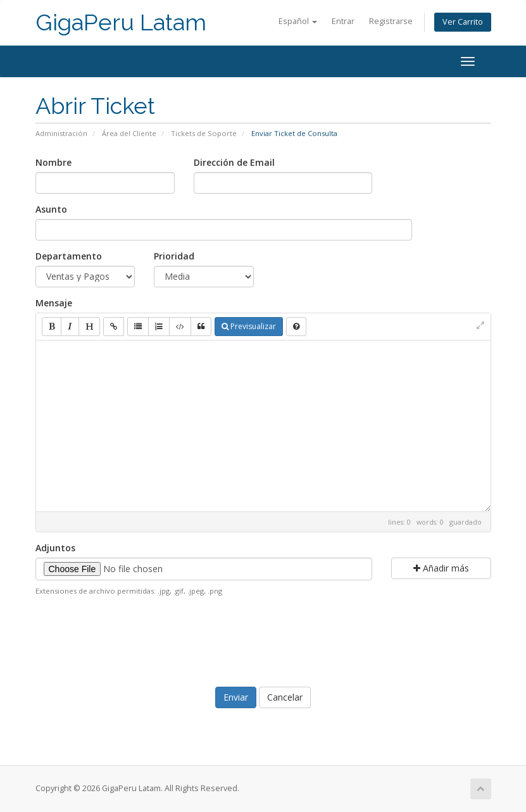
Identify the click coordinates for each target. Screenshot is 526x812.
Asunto (51, 209)
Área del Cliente (129, 133)
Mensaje (54, 303)
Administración (61, 133)
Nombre (53, 162)
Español (298, 21)
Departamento (69, 256)
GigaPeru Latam (121, 22)
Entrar (343, 21)
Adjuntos (55, 548)
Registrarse (391, 21)
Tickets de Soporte (204, 133)
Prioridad (174, 256)
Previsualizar (249, 326)
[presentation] (275, 640)
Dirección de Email (234, 162)
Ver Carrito (463, 22)
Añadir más (441, 568)
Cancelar (285, 697)
